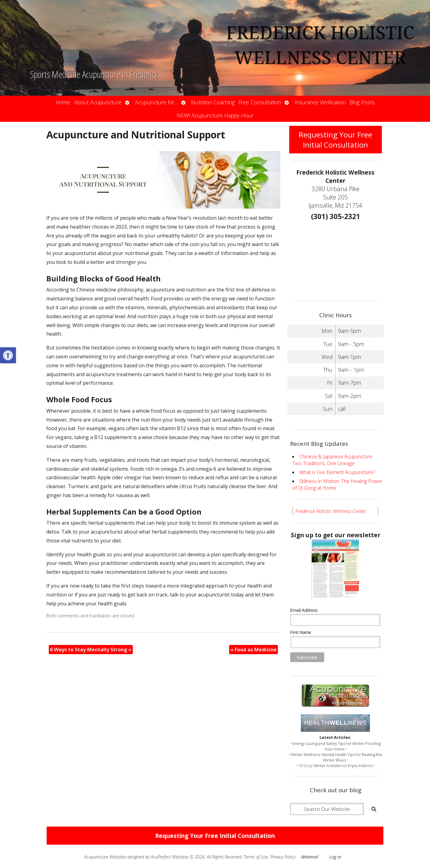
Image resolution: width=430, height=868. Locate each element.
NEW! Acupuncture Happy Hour (215, 115)
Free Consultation (260, 102)
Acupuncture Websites (105, 857)
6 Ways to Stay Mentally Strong (91, 650)
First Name (301, 632)
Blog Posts (362, 102)
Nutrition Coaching (213, 102)
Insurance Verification (320, 102)
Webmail (310, 857)
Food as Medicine (253, 650)
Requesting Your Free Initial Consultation (335, 140)
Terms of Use (256, 857)
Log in (335, 857)
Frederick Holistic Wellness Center (331, 511)
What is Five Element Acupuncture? (337, 472)
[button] (8, 355)
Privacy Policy (283, 857)
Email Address (304, 610)
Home (63, 102)
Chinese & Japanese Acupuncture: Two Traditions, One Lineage (333, 460)
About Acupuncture (98, 102)
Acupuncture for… (156, 102)
